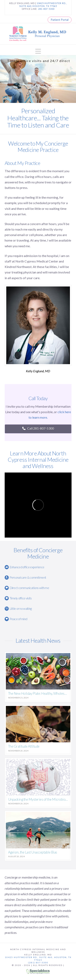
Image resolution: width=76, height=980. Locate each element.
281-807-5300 (46, 9)
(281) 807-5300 (38, 963)
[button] (38, 51)
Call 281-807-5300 (38, 428)
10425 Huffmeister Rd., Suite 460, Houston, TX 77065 (38, 959)
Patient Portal (60, 20)
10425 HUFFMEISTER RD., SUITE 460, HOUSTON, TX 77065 (43, 5)
